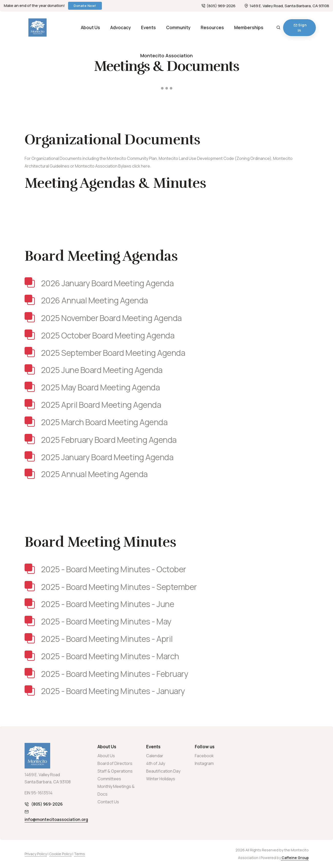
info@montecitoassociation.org (56, 819)
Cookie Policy (60, 854)
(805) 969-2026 (218, 6)
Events (148, 28)
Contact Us (108, 802)
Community (178, 28)
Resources (212, 28)
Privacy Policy (36, 854)
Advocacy (121, 28)
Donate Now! (85, 6)
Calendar (155, 756)
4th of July (156, 763)
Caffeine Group (295, 858)
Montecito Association (166, 56)
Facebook (204, 756)
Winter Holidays (161, 779)
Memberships (249, 28)
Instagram (204, 763)
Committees (109, 779)
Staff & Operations (115, 771)
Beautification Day (163, 771)
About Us (90, 28)
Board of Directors (115, 763)
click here (141, 166)
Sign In (300, 28)
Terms (79, 854)
